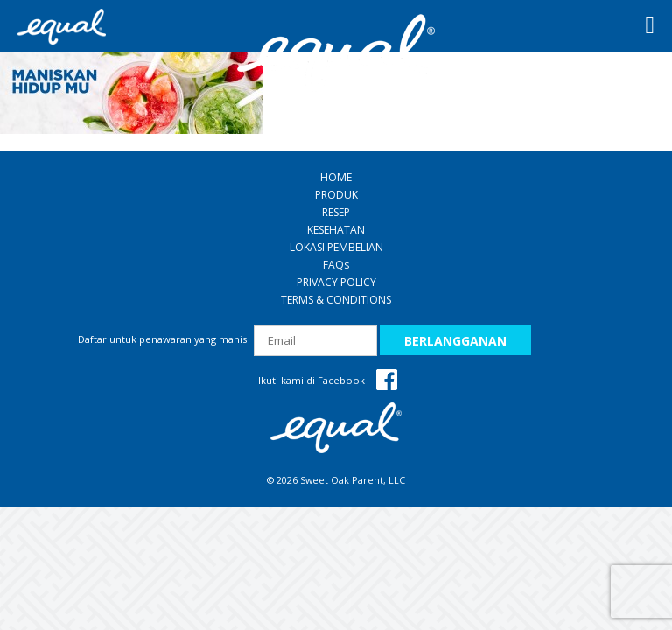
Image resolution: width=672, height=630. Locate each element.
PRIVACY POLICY (336, 282)
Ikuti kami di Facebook (328, 380)
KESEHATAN (336, 230)
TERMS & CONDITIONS (336, 300)
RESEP (336, 212)
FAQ (336, 265)
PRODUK (336, 195)
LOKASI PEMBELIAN (336, 247)
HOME (336, 177)
